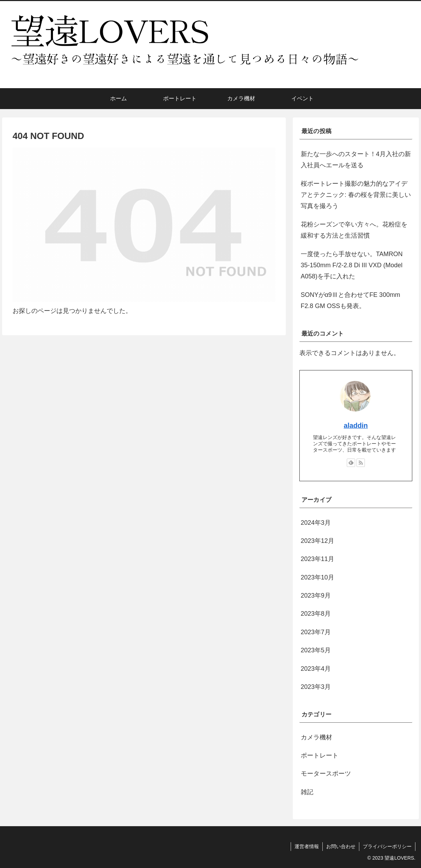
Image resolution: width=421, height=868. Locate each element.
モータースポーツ (326, 774)
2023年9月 (316, 596)
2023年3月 (316, 687)
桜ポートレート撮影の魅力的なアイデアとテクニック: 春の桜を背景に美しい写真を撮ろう (356, 195)
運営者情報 (307, 846)
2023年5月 (316, 650)
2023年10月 (317, 577)
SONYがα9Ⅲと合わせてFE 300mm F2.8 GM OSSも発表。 (350, 300)
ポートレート (320, 755)
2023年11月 (317, 559)
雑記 (307, 792)
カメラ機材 (316, 737)
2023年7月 (316, 632)
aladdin (356, 425)
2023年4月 (316, 669)
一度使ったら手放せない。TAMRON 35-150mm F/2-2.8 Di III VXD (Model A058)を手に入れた (352, 265)
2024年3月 (316, 523)
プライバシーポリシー (387, 846)
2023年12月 (317, 541)
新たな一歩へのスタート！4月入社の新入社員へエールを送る (356, 160)
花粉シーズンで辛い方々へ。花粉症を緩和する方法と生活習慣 (354, 230)
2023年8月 (316, 614)
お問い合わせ (341, 846)
